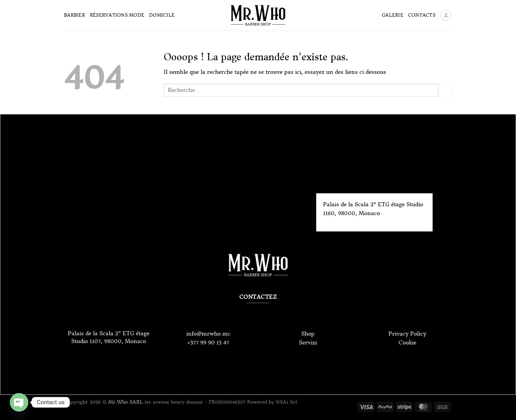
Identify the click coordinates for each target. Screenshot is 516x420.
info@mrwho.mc (208, 334)
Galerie (393, 15)
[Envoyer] (445, 90)
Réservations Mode (117, 15)
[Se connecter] (446, 15)
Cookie (407, 342)
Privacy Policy (407, 334)
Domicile (162, 15)
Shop (308, 334)
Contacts (422, 15)
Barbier (75, 15)
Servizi (308, 342)
